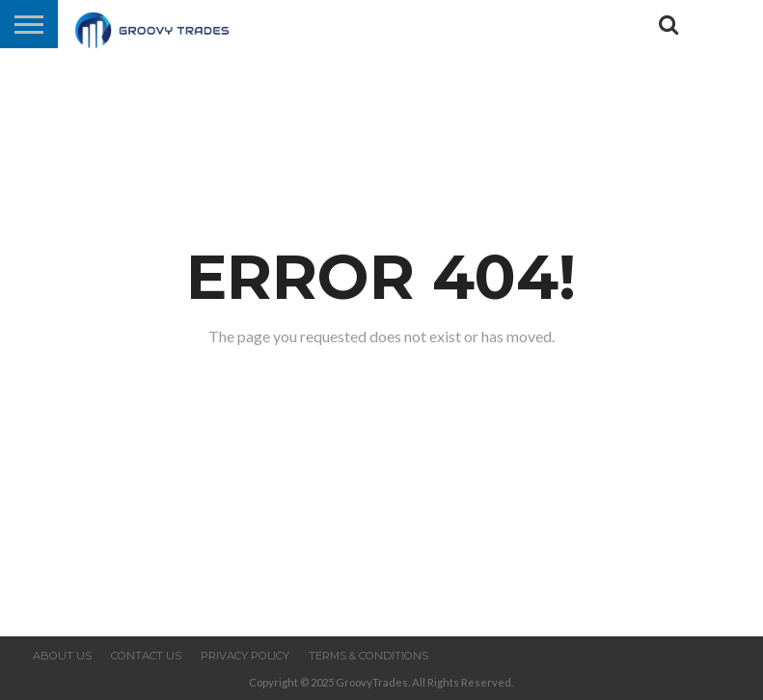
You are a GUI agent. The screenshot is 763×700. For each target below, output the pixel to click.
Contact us (146, 656)
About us (62, 656)
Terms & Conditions (368, 656)
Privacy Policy (245, 656)
